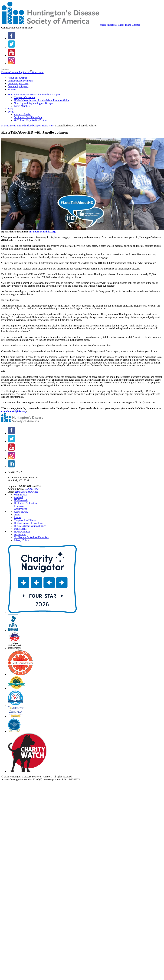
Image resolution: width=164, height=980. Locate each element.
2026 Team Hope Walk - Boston (30, 120)
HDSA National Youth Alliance (30, 526)
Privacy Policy (21, 540)
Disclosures (20, 534)
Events (11, 112)
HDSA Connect (22, 532)
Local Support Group (18, 83)
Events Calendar (22, 114)
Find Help (19, 497)
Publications (20, 529)
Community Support (18, 86)
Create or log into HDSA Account (26, 72)
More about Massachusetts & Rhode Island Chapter (34, 95)
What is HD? (21, 495)
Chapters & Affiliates (25, 520)
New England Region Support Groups (33, 103)
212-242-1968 (32, 489)
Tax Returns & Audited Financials (31, 537)
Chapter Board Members (20, 81)
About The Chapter (17, 78)
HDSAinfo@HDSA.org (27, 492)
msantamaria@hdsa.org (42, 232)
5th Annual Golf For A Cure (28, 117)
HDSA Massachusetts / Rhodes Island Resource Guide (42, 100)
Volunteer (13, 89)
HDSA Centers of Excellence (29, 523)
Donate (5, 72)
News (10, 109)
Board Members (22, 106)
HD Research (21, 500)
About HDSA (21, 512)
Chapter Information (24, 97)
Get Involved (21, 509)
